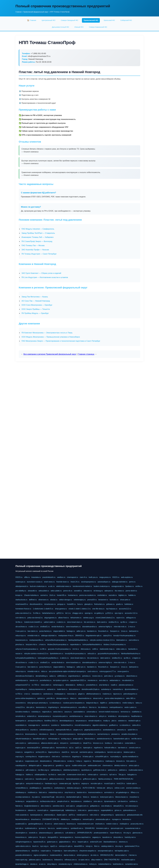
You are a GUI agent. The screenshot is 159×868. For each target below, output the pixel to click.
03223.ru (19, 577)
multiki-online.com (79, 765)
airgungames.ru (50, 618)
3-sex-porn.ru (21, 631)
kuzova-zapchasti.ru (83, 837)
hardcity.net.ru (130, 837)
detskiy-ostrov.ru (121, 765)
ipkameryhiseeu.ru (23, 851)
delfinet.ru (33, 600)
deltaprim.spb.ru (35, 765)
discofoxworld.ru (36, 604)
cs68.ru (95, 649)
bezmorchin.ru (62, 748)
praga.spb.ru (78, 739)
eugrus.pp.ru (20, 748)
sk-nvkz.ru (95, 855)
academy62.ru (21, 824)
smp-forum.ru (70, 792)
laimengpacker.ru (67, 837)
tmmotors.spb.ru (103, 828)
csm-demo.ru (21, 618)
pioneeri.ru (116, 734)
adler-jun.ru (81, 631)
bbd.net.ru (43, 792)
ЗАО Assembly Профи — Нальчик (35, 250)
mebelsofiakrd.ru (105, 864)
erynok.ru (34, 730)
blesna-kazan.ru (122, 797)
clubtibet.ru (88, 801)
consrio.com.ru (135, 748)
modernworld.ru (56, 855)
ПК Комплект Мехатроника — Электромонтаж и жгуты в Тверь (47, 333)
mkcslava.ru (44, 734)
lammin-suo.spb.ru (115, 752)
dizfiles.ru (81, 685)
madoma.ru (107, 694)
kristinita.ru (112, 716)
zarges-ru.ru (78, 730)
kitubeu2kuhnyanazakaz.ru (58, 644)
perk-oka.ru (109, 676)
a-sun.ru (42, 864)
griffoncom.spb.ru (90, 779)
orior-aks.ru (98, 801)
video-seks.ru (121, 649)
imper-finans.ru (116, 833)
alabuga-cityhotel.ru (120, 582)
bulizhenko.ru (118, 864)
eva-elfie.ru (83, 707)
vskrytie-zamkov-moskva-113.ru (102, 640)
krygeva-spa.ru (44, 757)
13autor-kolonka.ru (31, 595)
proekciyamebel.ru (101, 833)
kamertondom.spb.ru (122, 739)
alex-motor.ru (46, 806)
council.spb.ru (43, 810)
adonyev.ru (109, 591)
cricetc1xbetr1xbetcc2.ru (105, 618)
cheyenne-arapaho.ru (88, 851)
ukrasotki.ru (32, 591)
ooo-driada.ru (106, 806)
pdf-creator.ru (31, 770)
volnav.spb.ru (93, 775)
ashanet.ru (51, 689)
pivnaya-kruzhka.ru (35, 721)
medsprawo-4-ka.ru (66, 636)
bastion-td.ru (82, 792)
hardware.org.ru (51, 783)
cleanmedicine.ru (85, 698)
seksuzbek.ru (44, 591)
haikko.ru (29, 775)
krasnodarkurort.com (86, 824)
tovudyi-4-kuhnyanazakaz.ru (124, 636)
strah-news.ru (49, 582)
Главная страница (86, 354)
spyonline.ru (48, 788)
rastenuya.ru (20, 582)
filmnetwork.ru (98, 761)
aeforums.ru (113, 770)
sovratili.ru (78, 591)
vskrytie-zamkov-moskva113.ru (36, 654)
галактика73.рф (48, 797)
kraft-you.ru (93, 577)
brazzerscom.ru (22, 640)
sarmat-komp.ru (104, 734)
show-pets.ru (125, 600)
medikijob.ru (76, 819)
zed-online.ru (134, 640)
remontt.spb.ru (88, 819)
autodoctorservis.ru (104, 739)
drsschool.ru (36, 819)
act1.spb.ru (70, 806)
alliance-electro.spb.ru (50, 743)
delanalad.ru (70, 685)
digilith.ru (104, 703)
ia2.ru (71, 748)
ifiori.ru (97, 846)
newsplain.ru (37, 694)
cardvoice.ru (48, 694)
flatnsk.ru (19, 806)
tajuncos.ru (117, 694)
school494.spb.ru (102, 757)
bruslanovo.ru (21, 810)
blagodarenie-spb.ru (94, 636)
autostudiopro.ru (104, 582)
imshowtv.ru (100, 824)
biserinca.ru (71, 824)
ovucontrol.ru (21, 703)
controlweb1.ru (76, 743)
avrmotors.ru (109, 792)
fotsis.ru (86, 797)
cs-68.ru (43, 649)
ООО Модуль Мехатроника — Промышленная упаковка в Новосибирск (51, 337)
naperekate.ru (75, 644)
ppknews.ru (59, 833)
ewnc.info (62, 775)
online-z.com (120, 788)
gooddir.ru (60, 765)
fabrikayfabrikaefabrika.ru (78, 640)
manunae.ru (72, 694)
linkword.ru (59, 860)
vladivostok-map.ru (107, 649)
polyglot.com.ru (83, 806)
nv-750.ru (35, 685)
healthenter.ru (137, 716)
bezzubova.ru (76, 801)
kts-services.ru (90, 622)
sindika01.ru (45, 627)
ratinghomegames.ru (24, 842)
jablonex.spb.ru (35, 860)
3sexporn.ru (115, 631)
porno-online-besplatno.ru (26, 698)
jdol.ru (114, 721)
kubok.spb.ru (132, 783)
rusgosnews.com (32, 761)
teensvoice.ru (41, 707)
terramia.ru (127, 819)
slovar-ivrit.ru (98, 698)
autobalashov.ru (109, 730)
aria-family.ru (104, 685)
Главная (18, 12)
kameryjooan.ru (36, 815)
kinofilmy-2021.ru (51, 721)
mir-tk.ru (76, 649)
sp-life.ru (124, 622)
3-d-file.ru (37, 613)
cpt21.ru (78, 748)
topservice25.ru (39, 842)
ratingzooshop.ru (107, 815)
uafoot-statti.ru (49, 622)
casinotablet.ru (79, 712)
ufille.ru (27, 577)
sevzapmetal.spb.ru (105, 851)
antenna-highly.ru (105, 627)
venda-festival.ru (58, 627)
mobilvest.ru (32, 792)
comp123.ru (20, 707)
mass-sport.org (21, 860)
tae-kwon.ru (123, 748)
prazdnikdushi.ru (49, 577)
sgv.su (68, 765)
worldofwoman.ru (76, 716)
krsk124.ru (121, 783)
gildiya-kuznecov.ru (57, 779)
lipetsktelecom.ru (57, 654)
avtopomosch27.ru (23, 685)
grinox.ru (118, 810)
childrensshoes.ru (81, 864)
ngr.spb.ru (19, 761)
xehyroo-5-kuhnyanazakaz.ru (27, 649)
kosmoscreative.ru (95, 792)
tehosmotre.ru (76, 618)
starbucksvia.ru (21, 600)
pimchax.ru (20, 644)
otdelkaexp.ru (21, 792)
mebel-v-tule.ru (112, 824)
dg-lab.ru (76, 783)
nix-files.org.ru (43, 770)
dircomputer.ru (124, 716)
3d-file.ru (19, 622)
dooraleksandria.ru (90, 627)
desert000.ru (79, 846)
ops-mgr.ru (119, 613)
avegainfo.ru (29, 752)
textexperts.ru (21, 721)
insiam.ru (19, 752)
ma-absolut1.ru (128, 680)
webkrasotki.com (94, 765)
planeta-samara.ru (126, 685)
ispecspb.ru (88, 748)
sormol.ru (44, 595)
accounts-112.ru (131, 613)
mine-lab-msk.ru (120, 627)
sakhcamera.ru (34, 743)
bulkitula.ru (129, 604)
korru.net (74, 752)
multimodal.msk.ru (136, 770)
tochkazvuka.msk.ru (48, 801)
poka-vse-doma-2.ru (23, 613)
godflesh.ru (113, 725)
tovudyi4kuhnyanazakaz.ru (75, 654)
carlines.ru (133, 801)
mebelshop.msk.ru (56, 792)
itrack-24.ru (75, 582)
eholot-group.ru (83, 855)
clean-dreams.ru (91, 716)
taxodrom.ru (107, 837)
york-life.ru (51, 698)
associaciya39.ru (34, 748)
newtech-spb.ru (134, 721)
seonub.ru (45, 725)
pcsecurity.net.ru (137, 824)
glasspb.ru (89, 604)
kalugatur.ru (132, 775)
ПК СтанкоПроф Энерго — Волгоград (37, 241)
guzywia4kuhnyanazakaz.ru (109, 654)
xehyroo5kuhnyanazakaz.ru (56, 640)
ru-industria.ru (125, 725)
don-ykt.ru (30, 707)
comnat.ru (104, 775)
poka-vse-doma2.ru (35, 618)
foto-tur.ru (93, 707)
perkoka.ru (86, 676)
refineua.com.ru (71, 860)
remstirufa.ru (20, 716)
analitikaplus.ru (35, 788)
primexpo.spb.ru (48, 748)
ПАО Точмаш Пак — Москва (33, 245)
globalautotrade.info (135, 815)
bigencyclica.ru (54, 752)
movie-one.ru (97, 676)
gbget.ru (81, 694)
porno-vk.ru (68, 591)
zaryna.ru (68, 712)
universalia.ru (92, 712)
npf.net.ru (113, 775)
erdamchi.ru (32, 716)
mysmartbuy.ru (21, 689)
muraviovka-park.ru (60, 716)
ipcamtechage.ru (22, 864)
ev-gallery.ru (99, 613)
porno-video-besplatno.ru (115, 698)
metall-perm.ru (82, 815)
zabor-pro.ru (33, 837)
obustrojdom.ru (21, 833)
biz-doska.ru (103, 707)
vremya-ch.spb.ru (66, 846)
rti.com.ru (48, 824)
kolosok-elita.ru (110, 748)
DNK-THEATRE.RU (112, 860)
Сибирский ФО (126, 20)
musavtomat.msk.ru (133, 828)
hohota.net (101, 788)
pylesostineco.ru (130, 810)
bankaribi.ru (133, 649)
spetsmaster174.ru (132, 846)
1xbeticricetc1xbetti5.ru (33, 622)
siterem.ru (32, 810)
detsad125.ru (119, 806)
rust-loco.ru (66, 757)
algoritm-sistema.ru (100, 725)
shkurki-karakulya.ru (23, 739)
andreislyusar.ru (22, 680)
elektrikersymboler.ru (71, 770)
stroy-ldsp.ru (52, 864)
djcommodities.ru (131, 689)
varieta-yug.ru (88, 618)
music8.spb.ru (110, 783)
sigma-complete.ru (41, 855)
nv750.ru (19, 694)
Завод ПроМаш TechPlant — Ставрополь (38, 233)
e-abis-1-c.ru (34, 627)
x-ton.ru (27, 694)
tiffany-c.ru (135, 792)
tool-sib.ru (19, 828)
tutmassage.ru (54, 739)
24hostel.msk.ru (60, 761)
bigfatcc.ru (123, 595)
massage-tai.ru (34, 725)
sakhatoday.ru (56, 770)
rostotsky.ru (36, 712)
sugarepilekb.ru (107, 810)
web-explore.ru (127, 577)
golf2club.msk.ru (100, 770)
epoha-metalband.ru (130, 757)
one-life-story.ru (98, 609)
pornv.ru (132, 582)
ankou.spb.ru (134, 765)
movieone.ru (93, 680)
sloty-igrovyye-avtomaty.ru (38, 703)
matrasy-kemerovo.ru (37, 689)
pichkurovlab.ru (115, 703)
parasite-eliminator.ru (24, 855)
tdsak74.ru (87, 743)
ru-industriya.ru (55, 703)
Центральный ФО (48, 20)
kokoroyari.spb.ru (107, 797)
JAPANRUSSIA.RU (85, 833)
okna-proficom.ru (22, 730)
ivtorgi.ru (89, 846)
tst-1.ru (68, 613)
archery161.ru (41, 752)
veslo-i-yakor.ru (130, 707)
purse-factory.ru (45, 631)
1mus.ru (124, 631)
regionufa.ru (47, 712)
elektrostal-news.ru (64, 586)
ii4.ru (74, 842)
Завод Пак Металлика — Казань (35, 297)
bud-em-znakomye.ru (38, 586)
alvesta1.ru (20, 770)
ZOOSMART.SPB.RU (51, 819)
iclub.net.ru (82, 810)
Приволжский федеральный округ (36, 12)
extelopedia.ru (100, 752)
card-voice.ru (93, 671)
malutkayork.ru (21, 765)
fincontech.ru (103, 631)
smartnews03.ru (22, 604)
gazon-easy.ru (94, 810)
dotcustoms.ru (74, 689)
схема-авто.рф (65, 783)
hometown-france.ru (23, 609)
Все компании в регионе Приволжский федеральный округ (50, 354)
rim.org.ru (127, 833)
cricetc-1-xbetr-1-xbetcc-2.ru (80, 609)
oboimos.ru (123, 842)
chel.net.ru (56, 757)
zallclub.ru (123, 770)
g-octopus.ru (120, 676)
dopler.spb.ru (62, 815)
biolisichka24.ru (67, 725)
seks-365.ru (131, 698)
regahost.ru (98, 748)
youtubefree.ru (92, 685)
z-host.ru (42, 644)
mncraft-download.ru (83, 725)
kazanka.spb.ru (42, 779)
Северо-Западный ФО (69, 20)
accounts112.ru (125, 609)
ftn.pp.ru (43, 837)
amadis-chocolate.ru (129, 734)
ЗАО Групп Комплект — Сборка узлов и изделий (41, 273)
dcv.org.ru (119, 846)
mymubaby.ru (115, 757)
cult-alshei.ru (70, 833)
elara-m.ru (19, 734)
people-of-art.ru (63, 801)
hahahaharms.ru (49, 613)
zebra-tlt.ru (136, 725)
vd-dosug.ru (98, 591)
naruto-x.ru (34, 680)
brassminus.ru (21, 837)
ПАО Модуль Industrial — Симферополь (38, 229)
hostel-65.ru (62, 595)
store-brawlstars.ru (73, 627)
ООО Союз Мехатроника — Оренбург (37, 305)
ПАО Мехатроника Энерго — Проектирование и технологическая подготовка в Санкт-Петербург (61, 341)
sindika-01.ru (114, 622)
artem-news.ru (59, 824)
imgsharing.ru (53, 707)
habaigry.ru (20, 775)
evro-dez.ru (104, 680)
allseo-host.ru (63, 618)
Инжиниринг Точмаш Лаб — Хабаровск (37, 237)
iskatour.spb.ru (129, 752)
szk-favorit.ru (123, 801)
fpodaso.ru (130, 586)
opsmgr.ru (89, 613)
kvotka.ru (108, 743)
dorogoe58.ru (53, 837)
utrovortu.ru (121, 730)
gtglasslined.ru (65, 842)
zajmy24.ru (107, 636)
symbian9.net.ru (77, 828)
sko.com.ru (60, 797)
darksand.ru (134, 631)
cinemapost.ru (72, 577)
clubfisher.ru (137, 712)
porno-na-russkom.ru (88, 595)
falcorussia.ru (90, 739)
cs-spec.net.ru (84, 860)
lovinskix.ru (114, 600)
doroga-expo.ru (62, 698)
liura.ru (80, 604)
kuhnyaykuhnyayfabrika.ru (48, 658)
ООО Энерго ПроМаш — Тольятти (36, 309)
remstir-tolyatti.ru (95, 721)
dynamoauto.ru (110, 801)
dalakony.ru (65, 819)
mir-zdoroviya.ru (132, 806)
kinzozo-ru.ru (98, 743)
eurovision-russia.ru (35, 582)
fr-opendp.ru (57, 851)
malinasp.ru (110, 761)
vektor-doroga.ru (65, 600)
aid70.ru (72, 815)
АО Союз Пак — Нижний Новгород (36, 301)
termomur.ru (125, 712)
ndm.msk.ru (94, 815)
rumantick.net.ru (131, 864)
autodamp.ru (106, 689)
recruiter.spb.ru (97, 783)
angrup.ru (85, 783)
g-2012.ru (109, 613)
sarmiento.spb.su (86, 752)
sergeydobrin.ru (32, 801)
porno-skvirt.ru (131, 591)
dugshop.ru (77, 757)
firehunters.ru (99, 604)
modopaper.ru (60, 694)
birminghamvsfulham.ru (87, 734)
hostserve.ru (73, 595)
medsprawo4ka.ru (36, 640)
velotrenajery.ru (80, 600)
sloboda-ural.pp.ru (74, 788)
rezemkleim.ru (21, 725)
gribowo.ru (110, 604)
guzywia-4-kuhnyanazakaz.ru (59, 649)
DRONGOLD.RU (107, 855)
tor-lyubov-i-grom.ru (61, 680)
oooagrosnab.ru (118, 586)
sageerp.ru (97, 837)
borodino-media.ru (23, 712)
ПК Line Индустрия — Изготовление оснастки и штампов (45, 277)
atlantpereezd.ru (22, 586)
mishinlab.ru (102, 595)
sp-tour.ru (43, 828)
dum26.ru (35, 851)
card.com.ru (29, 779)
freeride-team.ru (63, 582)
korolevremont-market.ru (82, 586)
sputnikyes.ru (86, 770)
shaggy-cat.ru (78, 613)
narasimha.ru (118, 689)
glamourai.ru (137, 833)
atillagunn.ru (131, 618)
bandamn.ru (92, 631)
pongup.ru (61, 604)
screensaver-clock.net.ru (76, 775)
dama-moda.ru (69, 855)
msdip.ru (106, 721)
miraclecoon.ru (50, 604)
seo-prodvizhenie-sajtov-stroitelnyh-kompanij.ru (67, 671)
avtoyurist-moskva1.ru (35, 783)
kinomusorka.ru (31, 734)
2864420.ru (80, 636)
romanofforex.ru (22, 788)
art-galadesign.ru (122, 792)
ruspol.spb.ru (46, 851)
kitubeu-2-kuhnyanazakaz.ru (115, 644)
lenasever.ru (103, 600)
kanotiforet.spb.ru (40, 739)
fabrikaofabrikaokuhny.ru (131, 654)
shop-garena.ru (61, 609)
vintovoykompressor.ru (67, 734)
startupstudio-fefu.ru (64, 730)
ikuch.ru (35, 846)
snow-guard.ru (123, 671)
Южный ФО (79, 27)
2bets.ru (53, 734)
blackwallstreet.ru (110, 842)
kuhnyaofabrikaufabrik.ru (92, 644)
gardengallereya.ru (36, 824)
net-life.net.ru (136, 739)
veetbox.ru (61, 577)
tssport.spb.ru (83, 842)
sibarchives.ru (132, 676)
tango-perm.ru (49, 765)
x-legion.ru (133, 622)
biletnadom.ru (122, 640)
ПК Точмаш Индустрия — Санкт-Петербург (39, 254)
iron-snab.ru (118, 743)
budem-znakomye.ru (102, 586)
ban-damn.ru (33, 631)
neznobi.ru (113, 595)
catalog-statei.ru (107, 846)
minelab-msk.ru (33, 636)
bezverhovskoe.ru (22, 819)
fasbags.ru (71, 631)
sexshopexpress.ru (88, 582)
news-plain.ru (46, 685)
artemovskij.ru (50, 815)
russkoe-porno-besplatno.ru (74, 703)
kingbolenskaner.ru (32, 806)
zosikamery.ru (60, 788)
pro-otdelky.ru (21, 591)
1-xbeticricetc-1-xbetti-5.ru (43, 609)
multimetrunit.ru (31, 828)
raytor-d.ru (120, 618)
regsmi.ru (88, 761)
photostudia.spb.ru (103, 819)
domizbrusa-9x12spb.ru (25, 676)
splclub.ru (41, 698)
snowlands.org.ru (65, 864)
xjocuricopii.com (117, 828)
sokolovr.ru (122, 721)
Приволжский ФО (91, 20)
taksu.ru (139, 703)
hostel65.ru (71, 604)
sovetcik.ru (33, 833)
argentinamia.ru (74, 676)
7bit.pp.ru (122, 775)
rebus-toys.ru (21, 636)
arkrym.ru (103, 716)
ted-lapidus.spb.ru (122, 851)
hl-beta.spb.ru (88, 757)
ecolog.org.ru (66, 739)
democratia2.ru (121, 855)
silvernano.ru (44, 600)
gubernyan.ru (52, 842)
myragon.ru (116, 819)
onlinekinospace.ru (47, 730)
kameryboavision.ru (74, 779)
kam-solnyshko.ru (71, 851)
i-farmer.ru (133, 855)
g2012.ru (60, 613)
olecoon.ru (88, 591)
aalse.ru (53, 676)
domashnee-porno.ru (69, 707)
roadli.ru (114, 685)
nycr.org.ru (44, 846)
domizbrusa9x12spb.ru (91, 689)
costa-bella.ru (130, 743)
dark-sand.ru (102, 622)
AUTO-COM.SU (89, 788)
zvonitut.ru (55, 725)
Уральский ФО (109, 20)
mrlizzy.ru (93, 864)
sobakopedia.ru (41, 775)
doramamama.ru (44, 716)
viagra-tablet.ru (59, 631)
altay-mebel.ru (97, 860)
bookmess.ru (48, 860)
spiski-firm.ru (133, 730)
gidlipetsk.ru (95, 806)
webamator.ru (115, 680)
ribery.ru (73, 698)
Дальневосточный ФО (60, 27)
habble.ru (132, 595)
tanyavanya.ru (81, 721)
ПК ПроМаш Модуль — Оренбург (35, 313)
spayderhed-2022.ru (78, 680)
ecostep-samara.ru (23, 797)
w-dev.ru (71, 761)
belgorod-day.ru (92, 703)
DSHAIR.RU (90, 828)
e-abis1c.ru (61, 622)
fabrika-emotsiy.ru (105, 779)
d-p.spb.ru (36, 797)
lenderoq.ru (20, 801)
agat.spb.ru (20, 783)
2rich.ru (52, 595)
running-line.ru (31, 757)
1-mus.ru (132, 627)
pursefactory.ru (46, 680)
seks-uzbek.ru (56, 591)
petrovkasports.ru (130, 694)
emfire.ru (139, 586)
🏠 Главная (32, 20)
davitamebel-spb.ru (74, 797)
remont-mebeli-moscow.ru (109, 712)
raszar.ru (19, 654)
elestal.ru (54, 600)
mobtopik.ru (124, 824)
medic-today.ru (128, 703)
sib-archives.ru (21, 627)
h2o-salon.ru (131, 761)
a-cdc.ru (51, 586)
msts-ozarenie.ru (22, 815)
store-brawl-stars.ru (75, 622)
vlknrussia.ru (86, 649)
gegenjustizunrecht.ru (93, 730)
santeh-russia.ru (63, 828)
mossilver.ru (134, 797)
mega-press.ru (105, 577)
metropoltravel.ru (116, 707)
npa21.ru (54, 846)
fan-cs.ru (51, 828)
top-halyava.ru (112, 609)
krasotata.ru (36, 577)
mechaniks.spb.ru (128, 860)
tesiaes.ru (19, 779)
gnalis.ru (119, 604)
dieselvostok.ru (46, 761)
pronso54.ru (92, 600)
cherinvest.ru (108, 765)
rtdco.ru (44, 671)
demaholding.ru (42, 676)
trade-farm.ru (62, 689)
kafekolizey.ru (71, 810)
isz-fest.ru (52, 775)
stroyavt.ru (64, 743)
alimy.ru (110, 788)
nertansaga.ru (58, 685)
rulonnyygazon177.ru (108, 671)
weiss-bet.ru (58, 712)
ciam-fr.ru (83, 577)
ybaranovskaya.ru (46, 833)
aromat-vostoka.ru (133, 788)
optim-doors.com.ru (23, 846)
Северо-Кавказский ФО (98, 27)
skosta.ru (34, 864)
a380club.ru (62, 676)
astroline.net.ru (59, 806)
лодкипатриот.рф (57, 810)
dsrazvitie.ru (118, 837)
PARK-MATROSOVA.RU (124, 779)
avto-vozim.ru (21, 743)
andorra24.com (96, 842)
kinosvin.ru (120, 761)
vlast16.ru (65, 752)
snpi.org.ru (20, 757)
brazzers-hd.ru (31, 644)
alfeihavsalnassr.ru (94, 694)
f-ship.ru (79, 761)
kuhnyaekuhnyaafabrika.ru (26, 658)
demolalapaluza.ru (67, 721)
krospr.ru (19, 595)
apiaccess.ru (120, 815)
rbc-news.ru (119, 591)
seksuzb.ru (92, 654)
